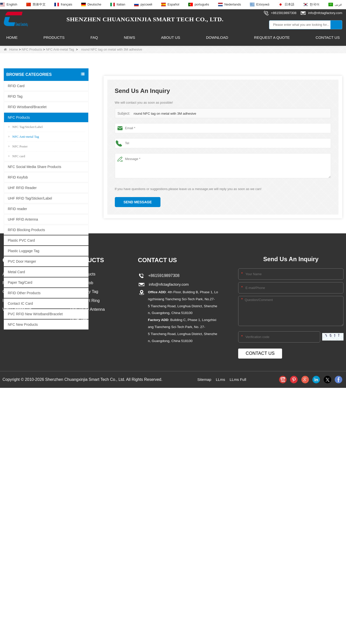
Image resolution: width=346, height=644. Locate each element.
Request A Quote (272, 37)
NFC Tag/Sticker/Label (26, 127)
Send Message (138, 202)
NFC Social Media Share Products (34, 167)
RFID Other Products (24, 293)
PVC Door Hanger (22, 261)
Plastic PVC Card (21, 240)
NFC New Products (23, 324)
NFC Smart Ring (85, 423)
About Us (170, 37)
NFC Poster (18, 146)
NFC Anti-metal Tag (60, 49)
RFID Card (16, 86)
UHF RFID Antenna (23, 219)
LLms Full (238, 501)
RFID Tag (15, 96)
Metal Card (16, 272)
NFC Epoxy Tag (84, 414)
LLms (220, 501)
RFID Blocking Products (26, 230)
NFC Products (32, 49)
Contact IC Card (20, 303)
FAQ (94, 37)
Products (54, 37)
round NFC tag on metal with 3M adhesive (164, 114)
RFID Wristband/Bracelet (27, 107)
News (129, 37)
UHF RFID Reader (22, 188)
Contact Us (328, 37)
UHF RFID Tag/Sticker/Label (30, 198)
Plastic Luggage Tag (24, 251)
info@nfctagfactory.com (168, 406)
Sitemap (204, 501)
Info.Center (12, 423)
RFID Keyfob (18, 177)
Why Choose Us (17, 432)
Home (12, 37)
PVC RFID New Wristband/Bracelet (35, 314)
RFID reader (17, 209)
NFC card (17, 156)
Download (217, 37)
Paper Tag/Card (20, 282)
